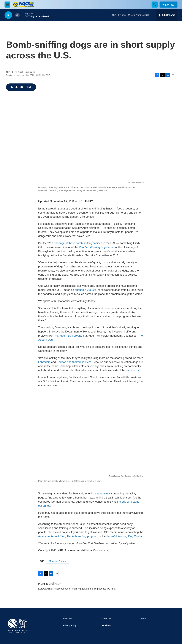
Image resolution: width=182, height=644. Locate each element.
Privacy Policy (70, 626)
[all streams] (167, 15)
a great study (103, 494)
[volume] (17, 15)
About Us (67, 619)
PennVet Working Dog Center (97, 247)
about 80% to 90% (86, 290)
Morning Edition (57, 561)
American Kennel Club (52, 536)
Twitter (143, 619)
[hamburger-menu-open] (7, 5)
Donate (170, 5)
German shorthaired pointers (74, 362)
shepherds (132, 370)
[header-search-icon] (155, 5)
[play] (8, 15)
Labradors (44, 362)
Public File (107, 619)
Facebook (106, 626)
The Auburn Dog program (69, 336)
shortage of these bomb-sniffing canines (78, 243)
